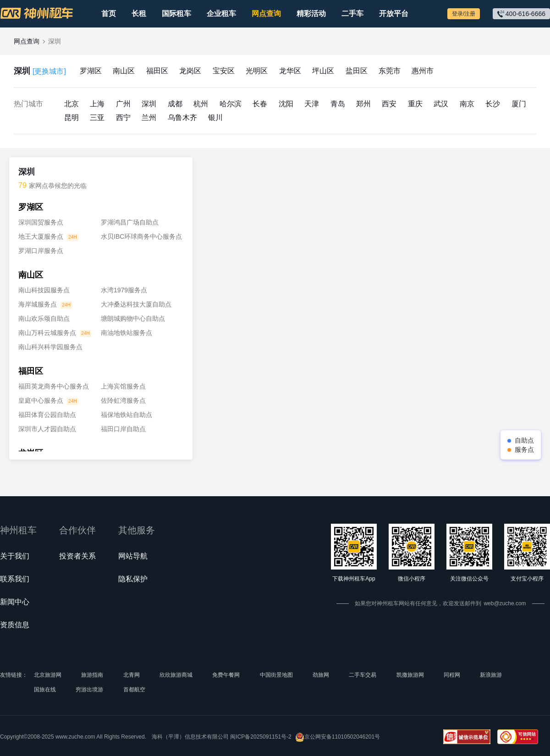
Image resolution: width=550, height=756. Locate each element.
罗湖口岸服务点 (41, 251)
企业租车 (221, 14)
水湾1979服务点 (124, 290)
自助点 (524, 440)
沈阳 (286, 104)
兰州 (149, 118)
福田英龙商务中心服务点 (54, 386)
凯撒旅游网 (410, 675)
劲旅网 (321, 675)
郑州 (363, 104)
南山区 (124, 71)
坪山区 (323, 71)
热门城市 (28, 104)
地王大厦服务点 (41, 236)
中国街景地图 (276, 675)
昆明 (71, 118)
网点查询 (266, 14)
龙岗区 (190, 71)
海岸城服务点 (38, 304)
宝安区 (224, 71)
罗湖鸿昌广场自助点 (130, 222)
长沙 (493, 104)
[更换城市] (49, 71)
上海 (97, 104)
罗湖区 (91, 71)
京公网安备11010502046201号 (338, 737)
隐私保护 (133, 579)
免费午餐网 (226, 675)
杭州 (201, 104)
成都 (175, 104)
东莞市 (390, 71)
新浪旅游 (491, 675)
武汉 (441, 104)
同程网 (452, 675)
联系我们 (15, 579)
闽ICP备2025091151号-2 (261, 737)
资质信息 (15, 625)
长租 (139, 14)
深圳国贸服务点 (41, 222)
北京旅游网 (48, 675)
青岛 (338, 104)
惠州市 (423, 71)
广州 (123, 104)
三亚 (97, 118)
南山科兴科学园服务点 (50, 347)
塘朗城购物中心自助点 (133, 318)
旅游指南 (92, 675)
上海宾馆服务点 (123, 386)
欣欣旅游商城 (176, 675)
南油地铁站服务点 (126, 333)
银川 (215, 118)
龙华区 (290, 71)
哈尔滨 (231, 104)
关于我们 (15, 556)
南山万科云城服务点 (47, 333)
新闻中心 (15, 602)
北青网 (132, 675)
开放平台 (394, 14)
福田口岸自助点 (123, 429)
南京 (467, 104)
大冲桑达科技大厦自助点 (136, 304)
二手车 (352, 14)
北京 (71, 104)
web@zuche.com (505, 603)
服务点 (524, 449)
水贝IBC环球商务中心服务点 (141, 236)
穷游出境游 (89, 690)
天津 (312, 104)
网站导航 (133, 556)
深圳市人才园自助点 (47, 429)
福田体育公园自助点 (47, 415)
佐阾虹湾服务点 (123, 400)
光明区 (257, 71)
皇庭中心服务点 (41, 400)
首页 (109, 14)
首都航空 (134, 690)
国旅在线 (45, 690)
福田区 (157, 71)
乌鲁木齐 (182, 118)
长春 (260, 104)
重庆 (415, 104)
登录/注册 (464, 14)
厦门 (519, 104)
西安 (389, 104)
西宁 (123, 118)
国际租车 (176, 14)
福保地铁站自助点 (126, 415)
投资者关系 (77, 556)
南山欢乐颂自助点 (44, 318)
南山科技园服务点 (44, 290)
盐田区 (357, 71)
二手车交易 (363, 675)
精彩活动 (311, 14)
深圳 (40, 71)
